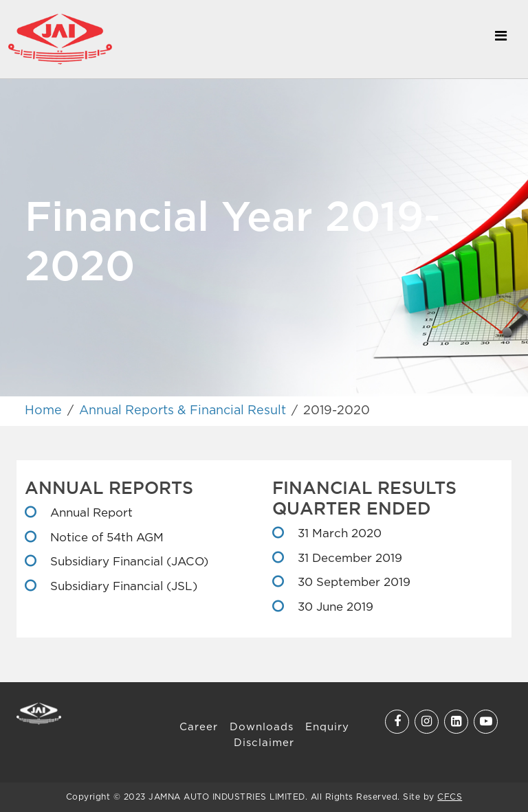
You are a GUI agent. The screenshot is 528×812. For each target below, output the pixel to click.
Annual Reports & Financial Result (183, 411)
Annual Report (90, 514)
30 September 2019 (352, 583)
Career (199, 727)
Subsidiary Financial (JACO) (128, 562)
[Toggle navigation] (500, 39)
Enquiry (327, 727)
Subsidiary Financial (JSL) (122, 587)
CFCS (450, 797)
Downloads (262, 727)
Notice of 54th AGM (105, 538)
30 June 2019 (334, 608)
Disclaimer (264, 743)
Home (43, 411)
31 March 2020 (338, 534)
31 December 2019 (348, 559)
